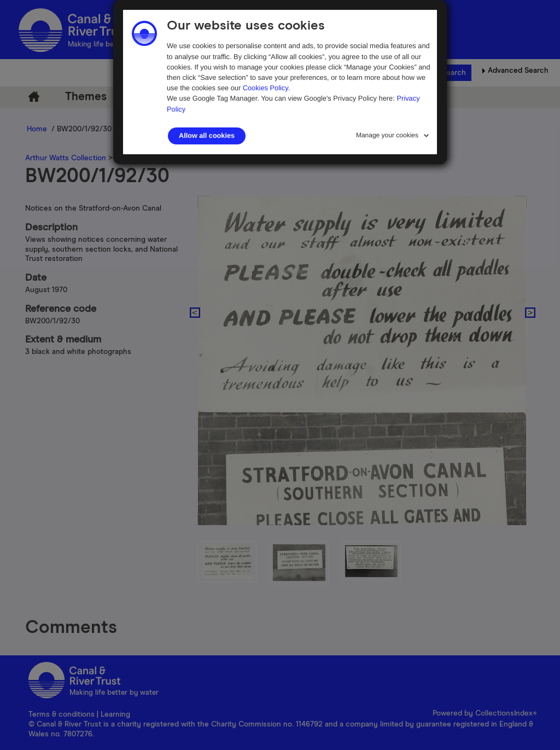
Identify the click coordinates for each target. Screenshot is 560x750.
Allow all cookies (207, 136)
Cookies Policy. (267, 88)
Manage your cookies (387, 135)
